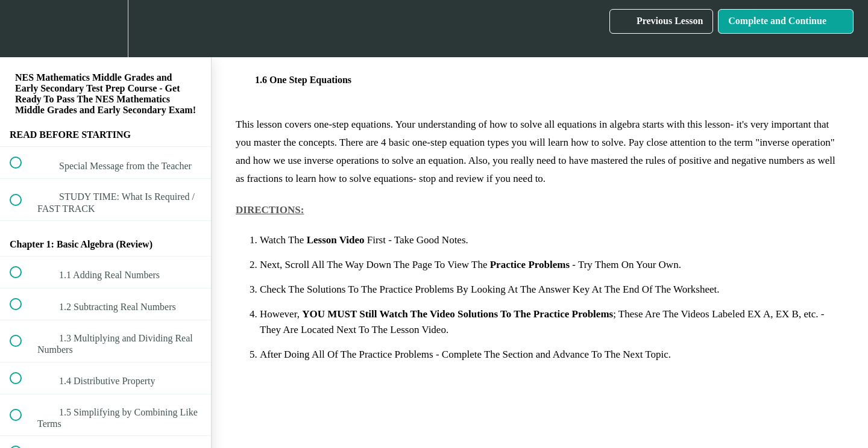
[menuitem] (105, 29)
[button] (22, 29)
